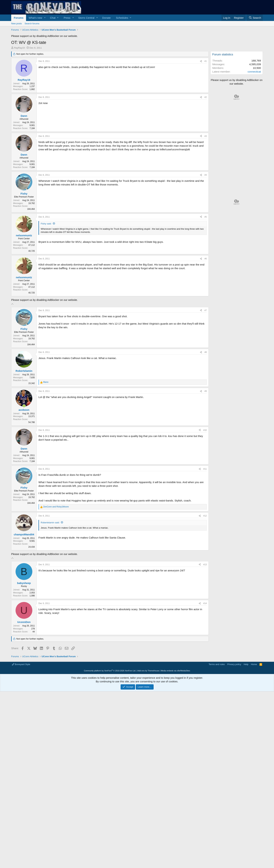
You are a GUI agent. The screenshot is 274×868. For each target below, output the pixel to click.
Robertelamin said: (50, 523)
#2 (206, 97)
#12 (205, 516)
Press (67, 18)
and (56, 507)
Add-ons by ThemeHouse (148, 720)
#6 (206, 259)
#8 (206, 352)
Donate (106, 18)
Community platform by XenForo (110, 720)
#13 (205, 614)
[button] (45, 18)
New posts (17, 24)
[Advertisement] (110, 584)
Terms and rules (217, 713)
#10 (205, 430)
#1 (206, 61)
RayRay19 (19, 48)
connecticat (254, 72)
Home (254, 713)
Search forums (32, 24)
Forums (19, 18)
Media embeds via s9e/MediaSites (175, 720)
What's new (35, 18)
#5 (206, 217)
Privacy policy (234, 713)
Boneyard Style (21, 713)
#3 (206, 136)
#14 (205, 652)
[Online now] (24, 406)
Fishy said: (46, 224)
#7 (206, 310)
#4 (206, 175)
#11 (205, 469)
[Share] (201, 61)
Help (246, 713)
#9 (206, 391)
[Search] (255, 18)
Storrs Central (86, 18)
